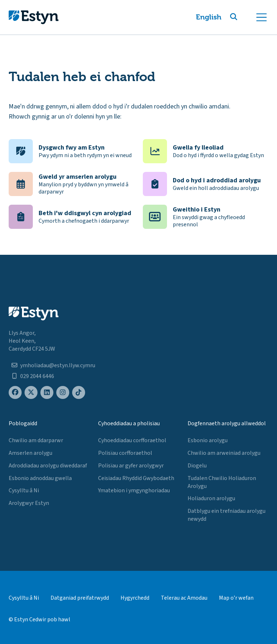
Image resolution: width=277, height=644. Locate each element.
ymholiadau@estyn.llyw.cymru (58, 365)
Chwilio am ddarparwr (36, 440)
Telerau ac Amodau (184, 598)
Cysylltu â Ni (24, 490)
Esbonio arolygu (208, 440)
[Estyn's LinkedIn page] (47, 393)
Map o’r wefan (236, 598)
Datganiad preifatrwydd (80, 598)
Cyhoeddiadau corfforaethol (132, 440)
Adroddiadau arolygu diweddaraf (48, 466)
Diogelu (197, 466)
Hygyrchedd (135, 598)
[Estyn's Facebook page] (15, 393)
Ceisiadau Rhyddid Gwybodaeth (136, 478)
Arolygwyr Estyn (29, 503)
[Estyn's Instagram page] (63, 393)
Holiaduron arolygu (211, 498)
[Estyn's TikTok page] (79, 393)
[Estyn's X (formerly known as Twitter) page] (31, 393)
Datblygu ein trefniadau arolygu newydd (227, 515)
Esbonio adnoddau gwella (40, 478)
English (209, 17)
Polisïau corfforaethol (125, 453)
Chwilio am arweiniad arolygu (224, 453)
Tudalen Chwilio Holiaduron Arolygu (222, 482)
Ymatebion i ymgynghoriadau (134, 490)
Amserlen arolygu (30, 453)
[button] (242, 17)
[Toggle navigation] (261, 17)
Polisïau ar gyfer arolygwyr (131, 466)
